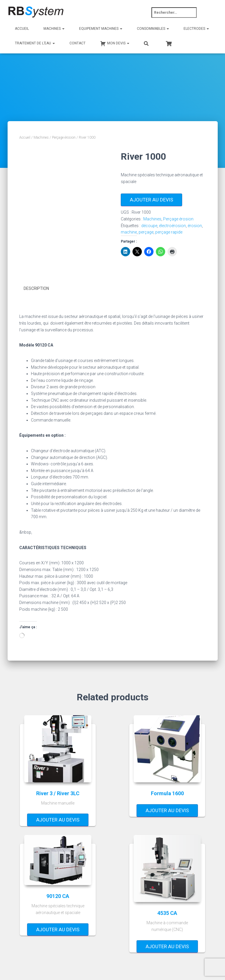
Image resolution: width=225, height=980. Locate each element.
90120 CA (58, 896)
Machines (54, 29)
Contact (77, 43)
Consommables (153, 29)
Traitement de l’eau (35, 43)
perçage (146, 232)
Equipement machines (101, 29)
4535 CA (167, 913)
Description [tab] (36, 288)
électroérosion (172, 226)
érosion (195, 226)
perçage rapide (169, 232)
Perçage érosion (64, 137)
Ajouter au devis (151, 200)
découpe (149, 226)
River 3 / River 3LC (58, 793)
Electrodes (196, 29)
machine (129, 232)
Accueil (22, 29)
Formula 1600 (167, 793)
